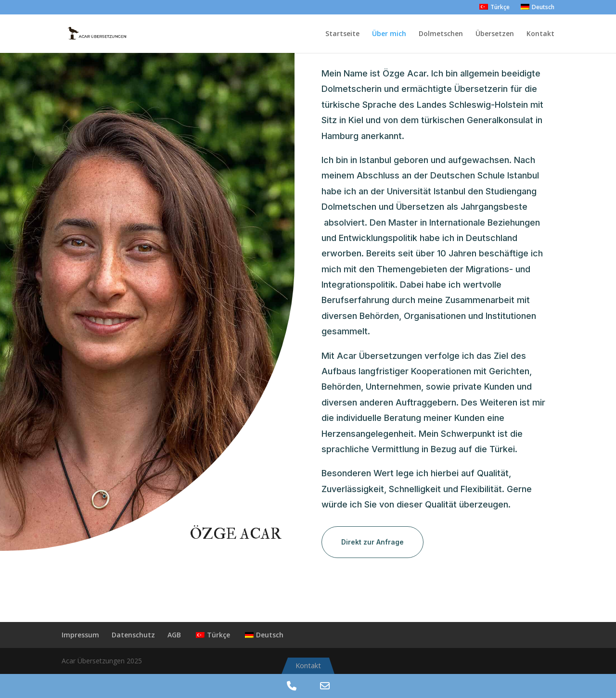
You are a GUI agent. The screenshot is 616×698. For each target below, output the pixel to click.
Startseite (342, 34)
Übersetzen (495, 34)
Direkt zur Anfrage (372, 542)
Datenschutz (133, 635)
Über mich (389, 34)
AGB (174, 635)
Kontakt (540, 34)
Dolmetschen (441, 34)
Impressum (80, 635)
